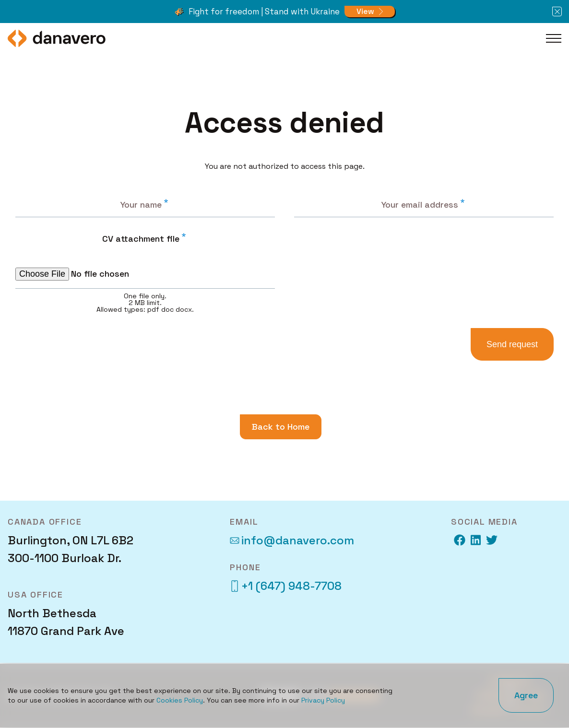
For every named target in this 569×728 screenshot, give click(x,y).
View (365, 11)
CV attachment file (141, 239)
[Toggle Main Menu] (554, 38)
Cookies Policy (180, 700)
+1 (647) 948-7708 (286, 586)
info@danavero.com (292, 540)
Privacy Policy (323, 700)
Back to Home (281, 427)
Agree (526, 695)
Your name (141, 205)
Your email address (420, 205)
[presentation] (368, 244)
